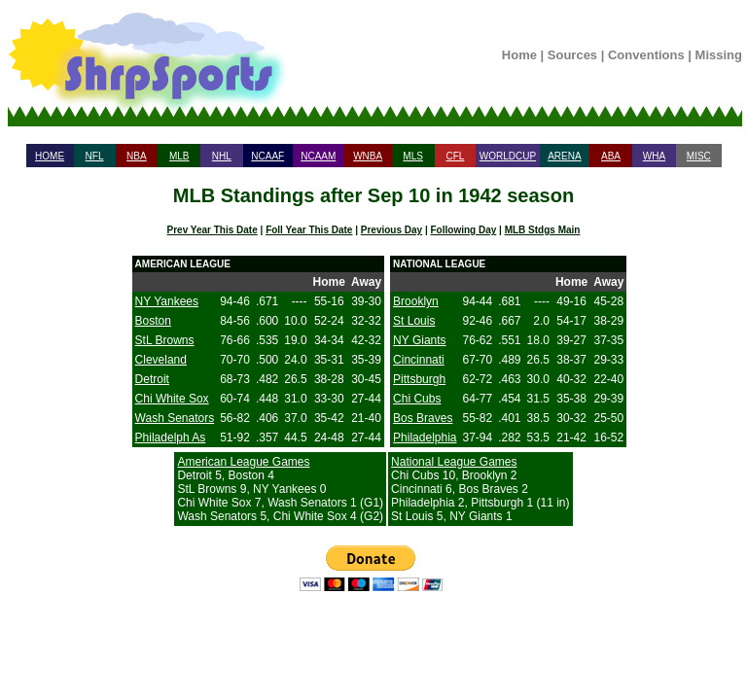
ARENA (564, 156)
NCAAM (318, 156)
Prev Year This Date (213, 230)
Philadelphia (425, 437)
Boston (153, 321)
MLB (179, 156)
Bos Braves (423, 418)
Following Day (464, 230)
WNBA (368, 156)
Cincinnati (419, 360)
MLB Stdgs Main (543, 230)
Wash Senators (175, 418)
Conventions (646, 55)
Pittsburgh (419, 379)
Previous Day (391, 230)
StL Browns (165, 340)
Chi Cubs (417, 399)
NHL (222, 156)
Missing (719, 55)
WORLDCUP (508, 156)
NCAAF (267, 156)
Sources (572, 55)
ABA (611, 156)
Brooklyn (416, 301)
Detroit (152, 379)
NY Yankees (167, 301)
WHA (654, 156)
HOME (50, 156)
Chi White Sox (172, 399)
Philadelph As (171, 437)
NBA (137, 156)
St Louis (414, 321)
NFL (95, 156)
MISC (699, 156)
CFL (455, 156)
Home (519, 55)
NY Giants (419, 340)
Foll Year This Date (309, 230)
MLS (413, 156)
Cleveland (161, 360)
